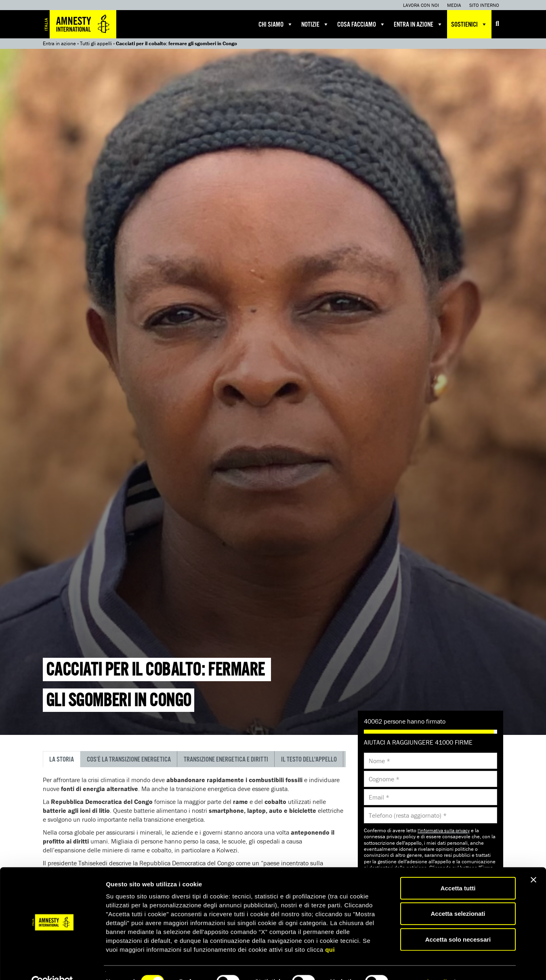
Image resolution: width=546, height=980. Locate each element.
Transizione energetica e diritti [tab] (226, 760)
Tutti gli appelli (96, 43)
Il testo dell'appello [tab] (309, 760)
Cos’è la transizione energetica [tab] (129, 760)
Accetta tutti (458, 870)
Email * (379, 797)
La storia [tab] (62, 760)
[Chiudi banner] (533, 862)
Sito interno (484, 5)
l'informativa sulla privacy (444, 830)
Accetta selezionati (458, 896)
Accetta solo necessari (458, 922)
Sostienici (469, 24)
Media (454, 5)
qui (330, 932)
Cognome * (384, 779)
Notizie (315, 24)
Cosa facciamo (361, 24)
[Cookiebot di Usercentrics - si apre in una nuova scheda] (52, 964)
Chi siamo (276, 24)
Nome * (379, 761)
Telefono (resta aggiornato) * (408, 815)
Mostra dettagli (425, 964)
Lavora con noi (421, 5)
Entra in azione (418, 24)
